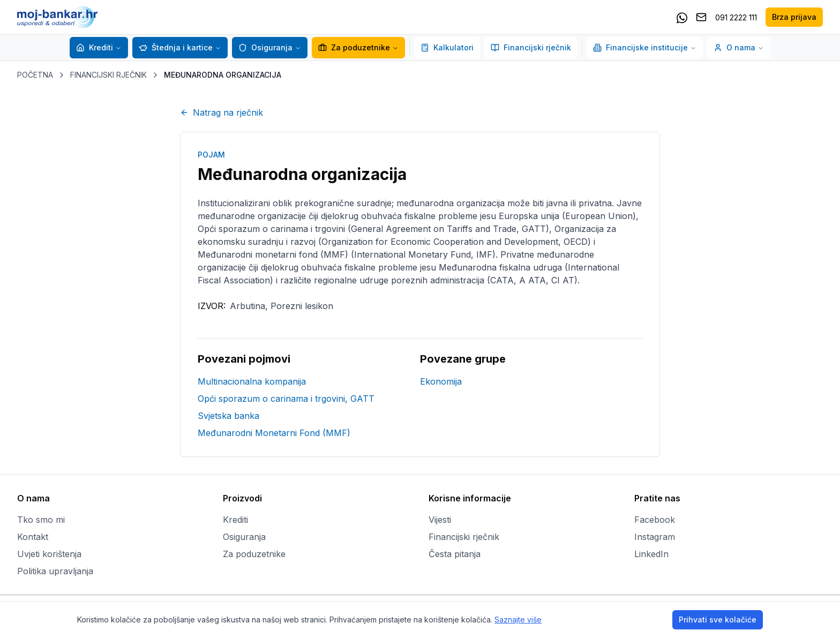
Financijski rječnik (531, 47)
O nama (739, 47)
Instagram (655, 537)
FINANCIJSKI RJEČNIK (108, 75)
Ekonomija (441, 381)
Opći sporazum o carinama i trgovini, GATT (286, 399)
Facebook (655, 520)
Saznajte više (518, 620)
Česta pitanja (455, 554)
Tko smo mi (41, 520)
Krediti (95, 47)
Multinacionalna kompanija (252, 381)
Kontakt (33, 537)
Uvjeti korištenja (49, 554)
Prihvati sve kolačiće (718, 620)
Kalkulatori (447, 47)
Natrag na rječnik (222, 112)
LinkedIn (651, 554)
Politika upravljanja (55, 571)
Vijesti (440, 520)
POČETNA (35, 75)
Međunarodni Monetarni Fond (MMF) (274, 433)
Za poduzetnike (358, 47)
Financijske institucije (645, 47)
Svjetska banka (228, 416)
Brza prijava (794, 17)
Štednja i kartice (176, 47)
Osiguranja (265, 47)
